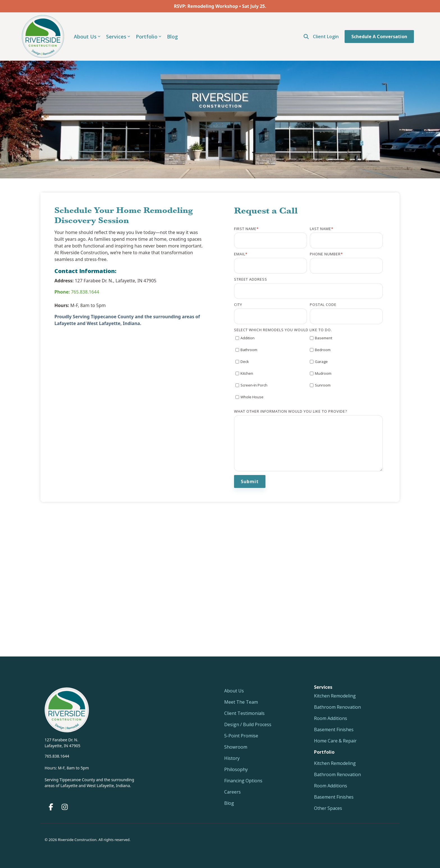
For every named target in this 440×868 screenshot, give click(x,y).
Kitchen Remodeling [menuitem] (335, 696)
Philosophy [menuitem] (236, 769)
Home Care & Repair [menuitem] (335, 741)
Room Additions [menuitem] (331, 718)
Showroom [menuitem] (236, 747)
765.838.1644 (77, 292)
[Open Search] (306, 37)
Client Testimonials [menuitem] (244, 713)
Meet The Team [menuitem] (241, 702)
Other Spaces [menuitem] (328, 808)
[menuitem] (324, 752)
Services (118, 37)
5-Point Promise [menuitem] (241, 736)
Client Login (326, 37)
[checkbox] (308, 370)
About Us (87, 37)
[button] (51, 808)
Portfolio (149, 37)
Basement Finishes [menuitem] (334, 730)
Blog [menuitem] (229, 803)
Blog (172, 37)
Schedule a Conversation (379, 37)
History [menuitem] (232, 758)
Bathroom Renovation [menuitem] (337, 707)
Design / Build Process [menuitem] (248, 724)
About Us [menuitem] (234, 691)
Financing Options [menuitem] (243, 781)
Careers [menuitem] (232, 792)
